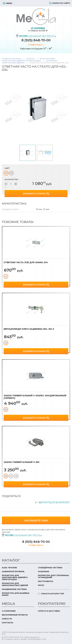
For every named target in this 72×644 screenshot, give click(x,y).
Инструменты (46, 581)
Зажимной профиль (13, 572)
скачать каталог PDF (53, 594)
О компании (9, 611)
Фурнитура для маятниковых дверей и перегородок (28, 60)
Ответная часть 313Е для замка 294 (26, 262)
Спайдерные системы (50, 568)
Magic (41, 585)
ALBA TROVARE (9, 568)
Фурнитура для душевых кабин (16, 594)
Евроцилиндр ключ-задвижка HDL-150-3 (29, 329)
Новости (7, 619)
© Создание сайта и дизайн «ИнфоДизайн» (22, 639)
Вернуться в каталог (54, 502)
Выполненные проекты (15, 615)
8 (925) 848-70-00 (36, 40)
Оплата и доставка (49, 611)
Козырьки (44, 572)
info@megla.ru (36, 45)
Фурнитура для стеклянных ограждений (53, 576)
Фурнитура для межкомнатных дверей (15, 584)
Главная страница (11, 59)
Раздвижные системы (14, 589)
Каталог (30, 59)
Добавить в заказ (34, 194)
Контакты (8, 623)
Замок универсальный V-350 (21, 462)
